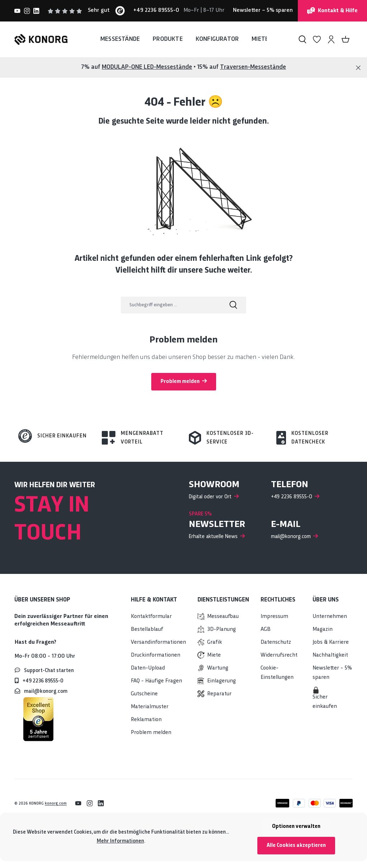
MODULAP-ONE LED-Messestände (147, 67)
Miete (214, 655)
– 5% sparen (263, 11)
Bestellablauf (147, 630)
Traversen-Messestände (253, 67)
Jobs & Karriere (331, 642)
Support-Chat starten (49, 671)
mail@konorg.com (46, 691)
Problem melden (184, 381)
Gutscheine (144, 694)
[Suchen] (302, 39)
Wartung (218, 668)
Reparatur (219, 694)
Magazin (323, 630)
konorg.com (56, 804)
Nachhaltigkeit (330, 655)
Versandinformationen (158, 642)
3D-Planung (221, 630)
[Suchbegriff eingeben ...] (171, 305)
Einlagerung (221, 681)
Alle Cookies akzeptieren (296, 845)
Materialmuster (150, 707)
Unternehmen (330, 617)
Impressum (274, 617)
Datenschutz (276, 642)
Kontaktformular (151, 617)
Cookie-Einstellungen (277, 673)
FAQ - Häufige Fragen (156, 681)
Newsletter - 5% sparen (332, 673)
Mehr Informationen (120, 841)
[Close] (358, 68)
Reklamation (146, 720)
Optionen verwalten (296, 826)
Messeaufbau (223, 617)
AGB (266, 630)
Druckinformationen (156, 655)
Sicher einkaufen (62, 436)
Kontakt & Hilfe (332, 11)
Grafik (215, 642)
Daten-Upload (148, 668)
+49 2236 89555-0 (43, 681)
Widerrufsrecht (279, 655)
